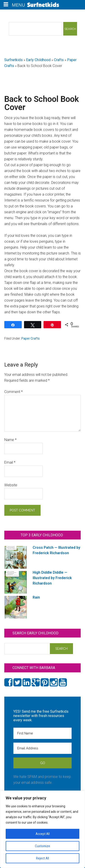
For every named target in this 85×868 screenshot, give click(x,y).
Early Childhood (38, 60)
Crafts (59, 60)
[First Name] (43, 733)
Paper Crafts (30, 338)
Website (11, 485)
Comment (13, 392)
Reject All (42, 858)
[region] (42, 829)
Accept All (43, 834)
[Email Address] (43, 748)
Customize (42, 846)
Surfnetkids (13, 60)
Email (10, 462)
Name (10, 440)
